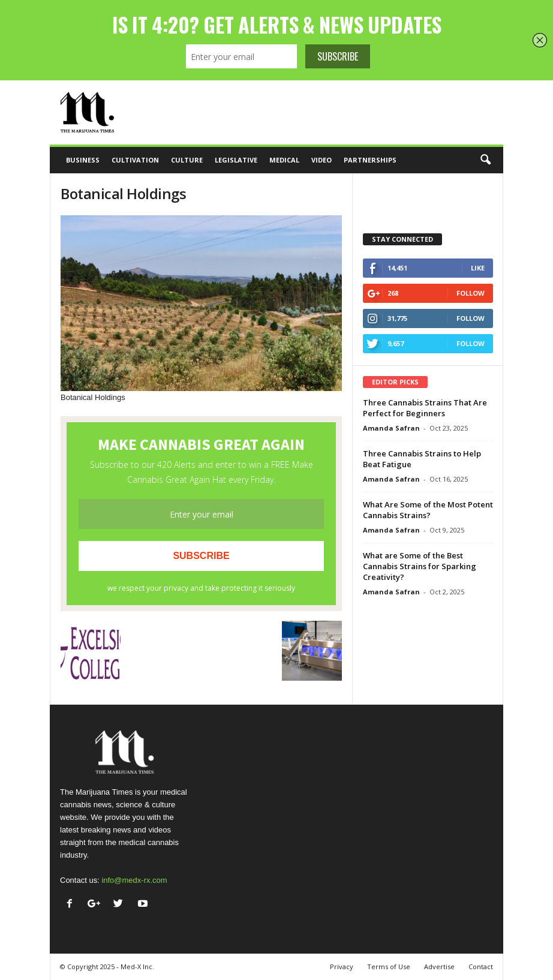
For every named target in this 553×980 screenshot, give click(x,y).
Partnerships (370, 160)
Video (321, 160)
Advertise (439, 967)
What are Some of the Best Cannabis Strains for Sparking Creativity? (420, 566)
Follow (471, 293)
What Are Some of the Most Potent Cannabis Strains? (428, 510)
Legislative (236, 160)
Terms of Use (389, 967)
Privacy (342, 967)
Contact (481, 967)
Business (83, 160)
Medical (284, 160)
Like (478, 268)
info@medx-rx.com (134, 880)
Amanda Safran (391, 428)
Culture (187, 160)
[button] (485, 160)
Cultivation (135, 160)
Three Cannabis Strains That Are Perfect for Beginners (425, 408)
